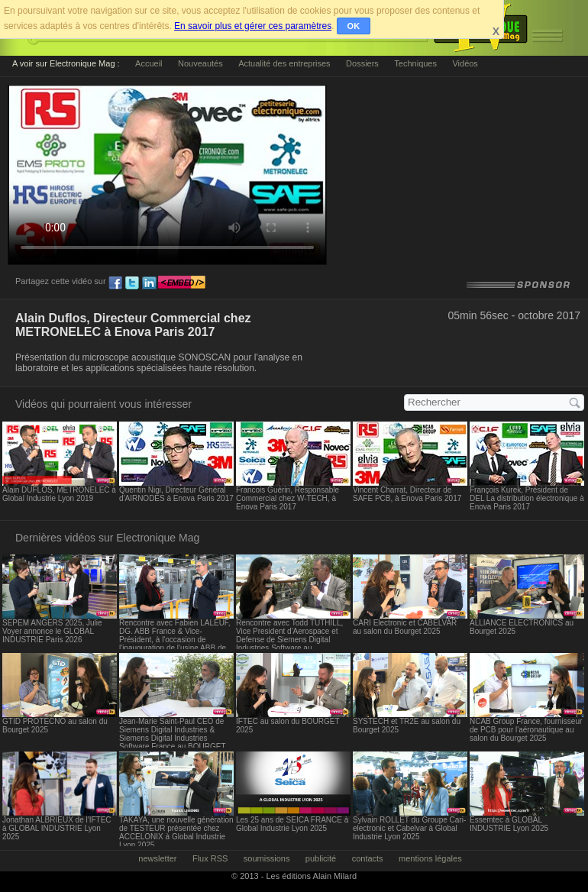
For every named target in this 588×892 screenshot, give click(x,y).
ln (149, 283)
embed (182, 283)
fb (115, 283)
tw (132, 283)
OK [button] (354, 26)
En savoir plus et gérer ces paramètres (253, 26)
